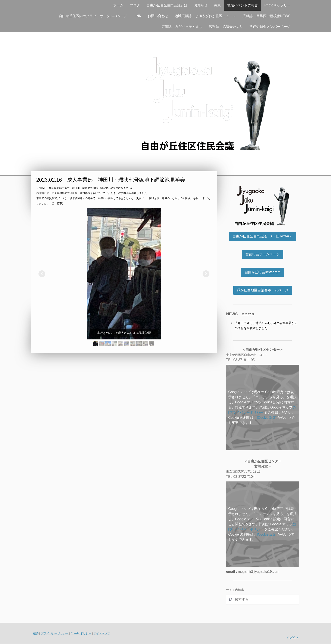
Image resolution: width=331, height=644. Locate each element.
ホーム (118, 5)
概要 (36, 633)
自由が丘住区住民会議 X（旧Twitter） (263, 236)
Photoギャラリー (277, 5)
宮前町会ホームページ (263, 254)
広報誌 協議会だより (226, 27)
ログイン (293, 637)
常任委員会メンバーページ (270, 27)
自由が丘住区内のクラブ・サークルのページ (93, 16)
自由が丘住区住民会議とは (167, 5)
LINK (137, 16)
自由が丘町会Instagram (263, 272)
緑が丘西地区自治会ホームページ (263, 290)
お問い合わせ (158, 16)
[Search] (263, 600)
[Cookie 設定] (267, 418)
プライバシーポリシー (55, 633)
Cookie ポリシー (81, 633)
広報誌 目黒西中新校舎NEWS (266, 16)
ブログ (135, 5)
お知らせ (201, 5)
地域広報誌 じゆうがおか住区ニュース (205, 16)
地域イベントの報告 (243, 5)
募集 (217, 5)
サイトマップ (102, 633)
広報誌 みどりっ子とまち (182, 27)
